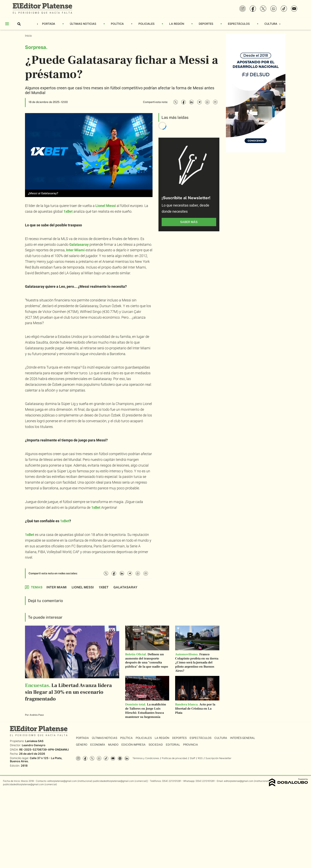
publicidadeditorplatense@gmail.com (113, 781)
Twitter (92, 758)
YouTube (113, 758)
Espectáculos (239, 24)
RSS (200, 758)
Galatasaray (79, 244)
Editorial (173, 745)
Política (117, 24)
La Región (177, 24)
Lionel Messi (106, 206)
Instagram (78, 758)
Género (82, 745)
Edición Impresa (133, 745)
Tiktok (106, 758)
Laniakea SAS (34, 741)
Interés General (243, 738)
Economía (98, 745)
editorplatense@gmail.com (62, 781)
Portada (49, 24)
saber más (189, 222)
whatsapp (99, 758)
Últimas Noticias (83, 24)
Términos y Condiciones (146, 758)
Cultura (271, 24)
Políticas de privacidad (174, 758)
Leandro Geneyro (34, 745)
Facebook (85, 758)
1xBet (68, 211)
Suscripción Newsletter (218, 758)
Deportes (206, 24)
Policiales (146, 24)
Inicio (29, 36)
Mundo (113, 745)
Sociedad (156, 745)
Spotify (120, 758)
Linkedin (127, 758)
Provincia (191, 745)
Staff (192, 758)
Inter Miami (75, 250)
